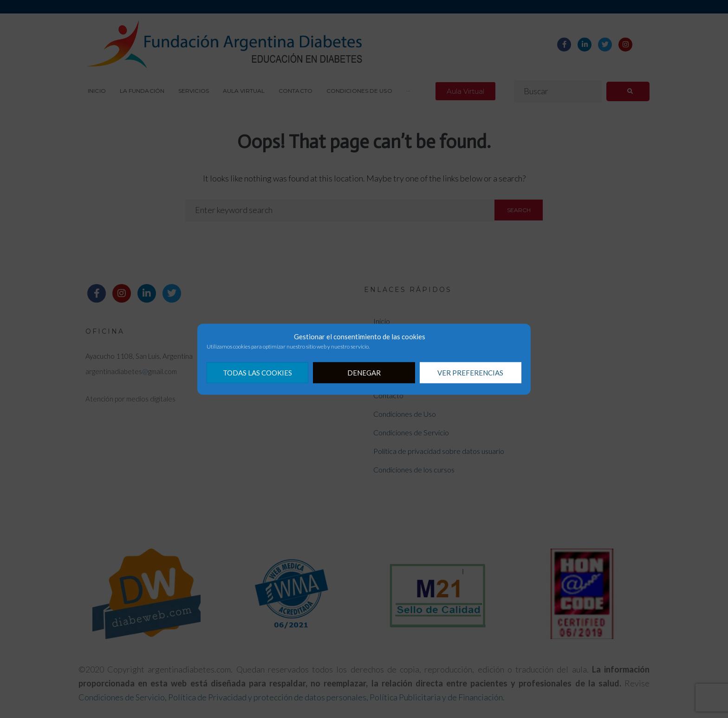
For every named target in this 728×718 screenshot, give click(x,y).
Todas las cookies (257, 373)
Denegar (364, 373)
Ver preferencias (470, 373)
